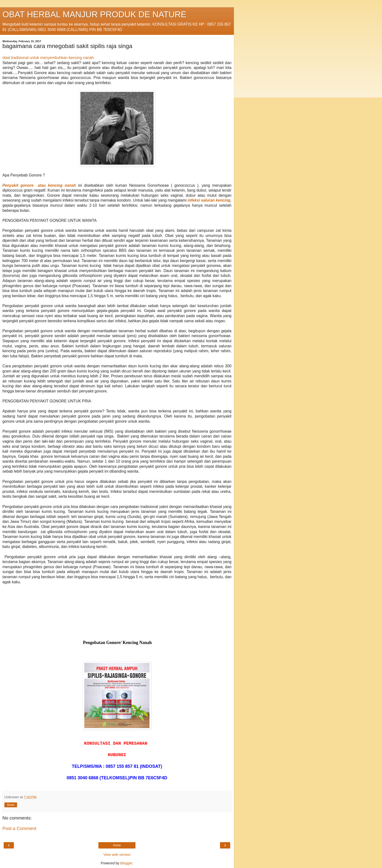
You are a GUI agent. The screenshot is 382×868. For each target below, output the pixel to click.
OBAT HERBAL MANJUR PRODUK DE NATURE (94, 14)
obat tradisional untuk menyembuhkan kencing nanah (48, 58)
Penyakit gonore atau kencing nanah (39, 185)
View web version (117, 855)
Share (11, 805)
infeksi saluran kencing (209, 200)
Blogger (126, 863)
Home (117, 845)
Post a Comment (19, 828)
